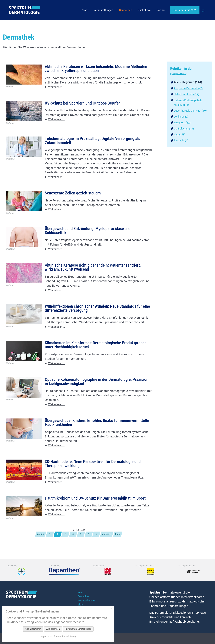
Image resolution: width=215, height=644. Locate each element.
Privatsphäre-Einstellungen (78, 629)
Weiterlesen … (58, 88)
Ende (121, 543)
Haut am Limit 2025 (185, 10)
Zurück (37, 543)
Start (85, 10)
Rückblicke (144, 10)
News (81, 601)
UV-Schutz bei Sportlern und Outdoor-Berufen (86, 104)
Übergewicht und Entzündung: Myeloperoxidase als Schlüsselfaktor (90, 233)
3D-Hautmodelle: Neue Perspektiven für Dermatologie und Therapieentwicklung (96, 470)
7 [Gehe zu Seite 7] (98, 543)
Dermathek (125, 10)
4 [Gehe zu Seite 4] (73, 543)
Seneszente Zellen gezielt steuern (75, 195)
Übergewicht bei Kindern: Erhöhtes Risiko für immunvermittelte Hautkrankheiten (85, 428)
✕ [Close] (112, 609)
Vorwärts (109, 543)
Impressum (46, 636)
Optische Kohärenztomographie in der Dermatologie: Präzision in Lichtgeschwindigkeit (91, 386)
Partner (161, 10)
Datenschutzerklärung (65, 636)
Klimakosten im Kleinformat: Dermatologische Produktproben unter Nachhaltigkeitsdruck (86, 349)
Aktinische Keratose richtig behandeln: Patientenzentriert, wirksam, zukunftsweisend (97, 270)
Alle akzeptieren (33, 629)
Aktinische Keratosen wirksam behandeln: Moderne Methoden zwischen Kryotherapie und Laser (91, 69)
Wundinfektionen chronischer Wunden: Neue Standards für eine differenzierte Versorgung (97, 312)
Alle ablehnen (53, 629)
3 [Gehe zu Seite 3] (64, 543)
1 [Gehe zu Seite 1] (47, 543)
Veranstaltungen (103, 10)
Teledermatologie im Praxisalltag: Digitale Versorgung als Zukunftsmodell (96, 142)
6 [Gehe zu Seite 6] (89, 543)
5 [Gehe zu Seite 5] (81, 543)
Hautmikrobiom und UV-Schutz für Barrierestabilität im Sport (94, 507)
